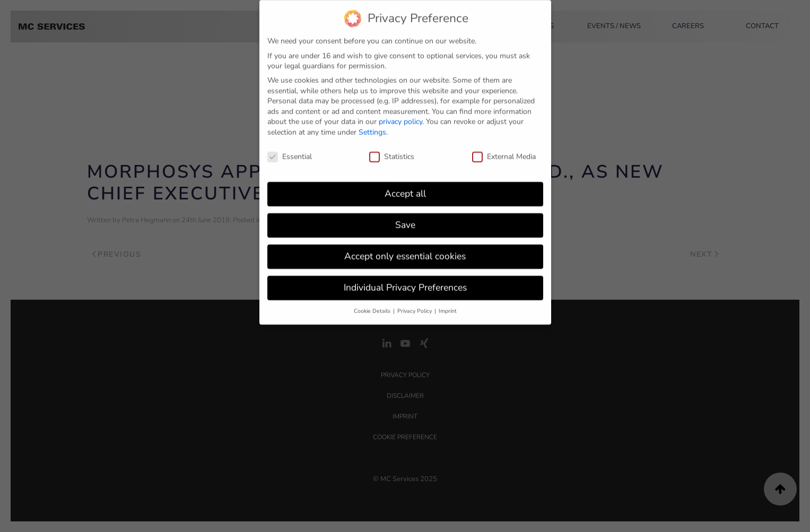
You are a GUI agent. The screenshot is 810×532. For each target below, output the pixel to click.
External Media (504, 151)
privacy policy (400, 116)
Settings (372, 127)
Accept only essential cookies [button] (405, 251)
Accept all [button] (405, 188)
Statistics (392, 151)
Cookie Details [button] (373, 306)
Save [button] (405, 220)
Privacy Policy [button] (415, 306)
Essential (290, 151)
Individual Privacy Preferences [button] (405, 282)
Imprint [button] (448, 306)
